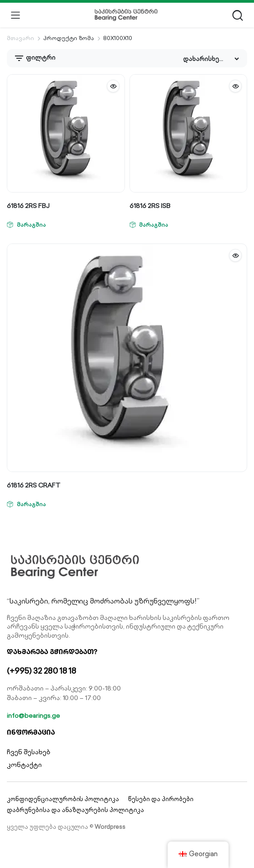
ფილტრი (35, 58)
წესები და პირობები (161, 799)
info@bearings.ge (33, 716)
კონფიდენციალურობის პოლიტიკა (63, 799)
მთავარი (20, 38)
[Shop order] (211, 59)
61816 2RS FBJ (28, 206)
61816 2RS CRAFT (34, 485)
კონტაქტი (24, 765)
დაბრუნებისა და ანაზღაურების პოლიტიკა (75, 810)
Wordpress (110, 827)
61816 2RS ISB (150, 206)
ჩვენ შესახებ (29, 752)
